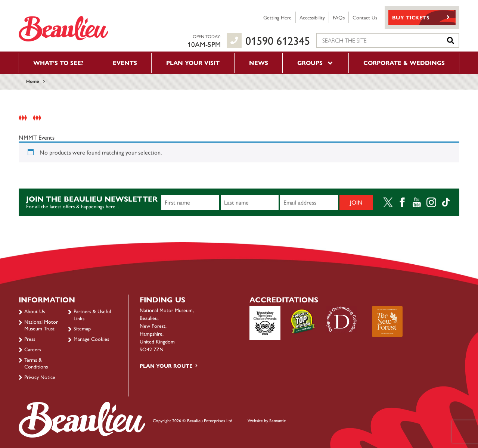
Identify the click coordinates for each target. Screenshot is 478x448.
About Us (35, 311)
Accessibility (312, 17)
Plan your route (166, 365)
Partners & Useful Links (92, 314)
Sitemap (82, 328)
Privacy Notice (40, 377)
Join (356, 202)
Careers (33, 349)
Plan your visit (193, 63)
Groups (316, 63)
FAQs (339, 17)
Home (33, 81)
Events (125, 63)
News (259, 63)
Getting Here (277, 17)
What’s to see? (58, 63)
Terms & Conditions (36, 363)
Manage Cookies (91, 339)
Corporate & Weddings (404, 63)
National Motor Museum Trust (41, 325)
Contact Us (365, 17)
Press (30, 339)
